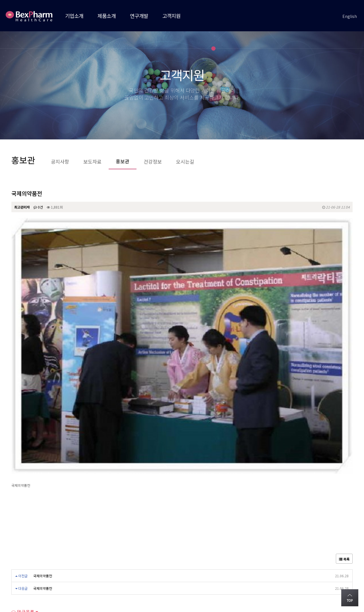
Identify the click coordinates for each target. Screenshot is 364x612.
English (350, 16)
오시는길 (46, 557)
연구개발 (139, 16)
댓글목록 (23, 484)
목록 (344, 431)
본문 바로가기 (0, 0)
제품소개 (107, 16)
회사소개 (19, 557)
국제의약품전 (43, 448)
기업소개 (74, 16)
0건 (38, 207)
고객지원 (171, 16)
